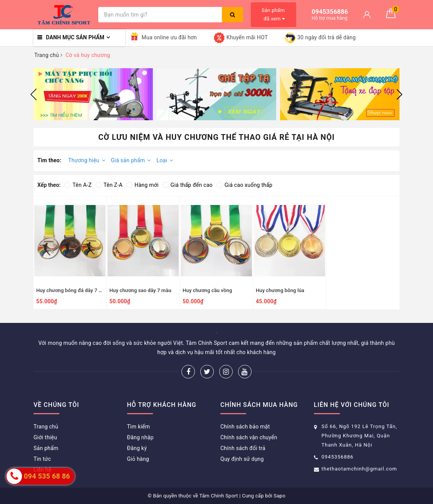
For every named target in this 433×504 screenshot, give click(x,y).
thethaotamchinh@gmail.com (359, 469)
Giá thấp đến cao (188, 185)
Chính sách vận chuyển (249, 437)
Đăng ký (137, 448)
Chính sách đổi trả (243, 448)
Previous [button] (34, 94)
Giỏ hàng (138, 459)
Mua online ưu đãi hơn (163, 38)
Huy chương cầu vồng (207, 290)
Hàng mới (142, 185)
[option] (93, 94)
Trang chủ (46, 427)
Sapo (279, 496)
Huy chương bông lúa (280, 290)
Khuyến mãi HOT (241, 38)
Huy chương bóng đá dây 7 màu (72, 290)
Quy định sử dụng (242, 459)
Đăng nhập (140, 437)
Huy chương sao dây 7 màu (140, 290)
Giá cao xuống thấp (244, 185)
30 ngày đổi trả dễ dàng (320, 38)
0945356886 (338, 457)
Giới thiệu (45, 437)
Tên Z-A (109, 185)
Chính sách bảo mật (245, 427)
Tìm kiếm (139, 427)
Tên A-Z (78, 185)
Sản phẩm (46, 448)
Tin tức (42, 459)
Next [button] (399, 94)
